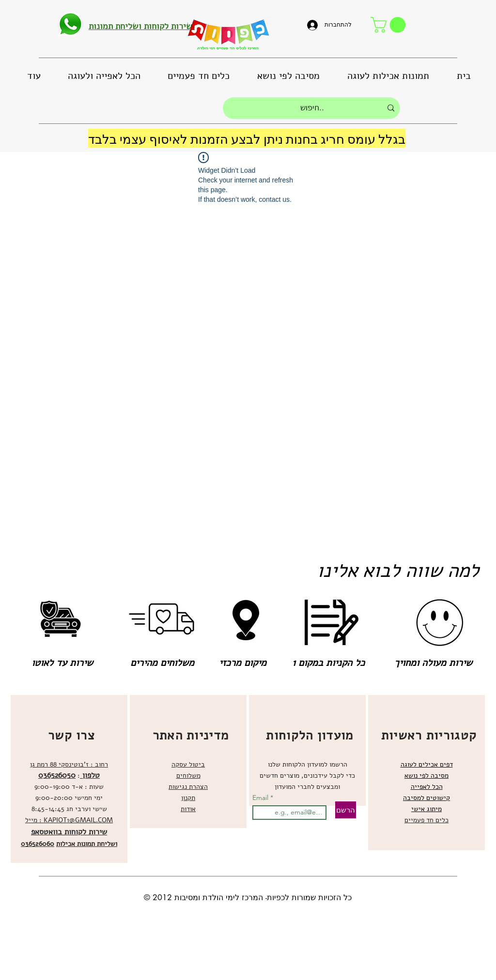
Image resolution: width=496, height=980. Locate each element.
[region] (69, 779)
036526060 (38, 844)
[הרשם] (346, 810)
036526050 (57, 775)
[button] (390, 25)
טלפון (90, 775)
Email (261, 798)
